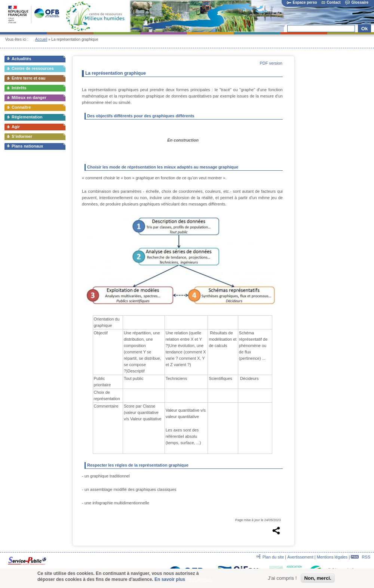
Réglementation (27, 117)
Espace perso (302, 2)
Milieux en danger (29, 98)
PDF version (271, 63)
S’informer (22, 136)
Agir (16, 127)
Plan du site (273, 557)
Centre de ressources (33, 68)
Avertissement (300, 557)
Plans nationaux (27, 146)
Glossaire (357, 2)
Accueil (41, 39)
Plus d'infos (199, 579)
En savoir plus (170, 579)
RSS (361, 557)
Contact (331, 2)
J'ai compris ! (282, 578)
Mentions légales (332, 557)
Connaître (21, 107)
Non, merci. (318, 578)
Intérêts (19, 88)
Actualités (22, 59)
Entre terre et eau (28, 78)
